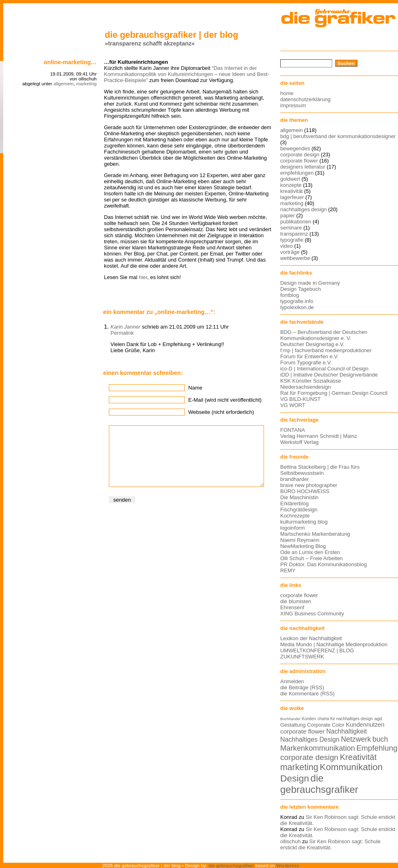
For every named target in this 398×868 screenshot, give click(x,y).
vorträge (290, 252)
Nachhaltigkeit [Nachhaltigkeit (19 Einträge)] (346, 731)
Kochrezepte (295, 516)
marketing (86, 84)
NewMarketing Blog (303, 546)
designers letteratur (303, 167)
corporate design (300, 155)
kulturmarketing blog (304, 522)
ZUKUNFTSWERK (302, 657)
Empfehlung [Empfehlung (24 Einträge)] (377, 748)
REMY (288, 570)
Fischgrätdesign (299, 510)
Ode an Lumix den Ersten (310, 552)
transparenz (294, 234)
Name (196, 388)
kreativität (291, 191)
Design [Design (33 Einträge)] (295, 778)
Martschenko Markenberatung (315, 534)
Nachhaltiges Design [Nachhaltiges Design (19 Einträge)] (310, 739)
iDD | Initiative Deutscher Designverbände (329, 375)
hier (143, 277)
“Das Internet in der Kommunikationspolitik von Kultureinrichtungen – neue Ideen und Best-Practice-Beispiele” (187, 74)
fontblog (290, 295)
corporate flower (299, 161)
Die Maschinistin (299, 497)
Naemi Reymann (300, 540)
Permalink (122, 333)
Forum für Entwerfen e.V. (309, 356)
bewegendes (295, 148)
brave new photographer (309, 485)
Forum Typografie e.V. (306, 363)
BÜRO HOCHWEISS (305, 491)
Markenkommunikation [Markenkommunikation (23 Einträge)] (318, 748)
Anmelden (292, 681)
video (287, 246)
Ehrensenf (292, 607)
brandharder (295, 479)
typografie (292, 240)
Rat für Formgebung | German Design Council (334, 393)
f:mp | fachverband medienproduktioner (326, 350)
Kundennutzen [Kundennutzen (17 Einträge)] (365, 725)
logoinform (292, 528)
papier (288, 215)
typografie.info (297, 301)
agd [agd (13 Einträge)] (378, 719)
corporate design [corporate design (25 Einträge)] (309, 757)
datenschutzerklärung (305, 99)
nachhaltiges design (304, 209)
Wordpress (288, 865)
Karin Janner (125, 327)
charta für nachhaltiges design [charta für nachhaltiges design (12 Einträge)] (345, 719)
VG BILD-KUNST (300, 399)
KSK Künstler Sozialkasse (311, 381)
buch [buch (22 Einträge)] (380, 739)
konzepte (291, 185)
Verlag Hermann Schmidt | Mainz (319, 436)
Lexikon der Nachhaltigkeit (311, 638)
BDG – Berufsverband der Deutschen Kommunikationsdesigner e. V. (324, 335)
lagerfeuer (292, 197)
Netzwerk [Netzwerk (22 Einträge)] (356, 739)
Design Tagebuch (301, 289)
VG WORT (293, 405)
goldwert (290, 179)
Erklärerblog (294, 503)
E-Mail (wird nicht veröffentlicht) (225, 400)
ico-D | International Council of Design (324, 369)
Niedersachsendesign (306, 387)
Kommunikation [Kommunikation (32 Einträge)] (351, 767)
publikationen (296, 222)
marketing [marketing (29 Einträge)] (299, 767)
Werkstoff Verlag (300, 442)
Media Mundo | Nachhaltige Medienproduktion (334, 644)
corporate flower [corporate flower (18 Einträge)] (303, 731)
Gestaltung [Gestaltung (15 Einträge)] (293, 725)
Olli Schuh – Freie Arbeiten (311, 558)
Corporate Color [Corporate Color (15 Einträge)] (326, 725)
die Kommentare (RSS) (307, 694)
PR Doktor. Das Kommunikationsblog (323, 564)
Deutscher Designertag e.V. (312, 344)
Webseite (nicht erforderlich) (221, 412)
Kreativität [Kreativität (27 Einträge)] (358, 757)
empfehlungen (297, 173)
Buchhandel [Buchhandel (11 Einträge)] (290, 719)
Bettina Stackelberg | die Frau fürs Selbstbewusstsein (320, 470)
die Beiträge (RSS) (302, 687)
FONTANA (293, 430)
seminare (291, 228)
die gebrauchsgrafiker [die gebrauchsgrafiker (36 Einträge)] (319, 784)
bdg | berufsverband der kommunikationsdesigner (338, 136)
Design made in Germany (310, 283)
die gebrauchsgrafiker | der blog (172, 35)
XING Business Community (312, 614)
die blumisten (296, 601)
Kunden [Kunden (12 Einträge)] (309, 719)
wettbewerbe (295, 258)
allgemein (64, 84)
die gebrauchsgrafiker (231, 865)
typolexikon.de (297, 307)
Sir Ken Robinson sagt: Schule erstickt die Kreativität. (330, 844)
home (287, 93)
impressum (293, 105)
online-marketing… (70, 62)
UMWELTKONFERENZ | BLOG (317, 650)
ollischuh (290, 841)
